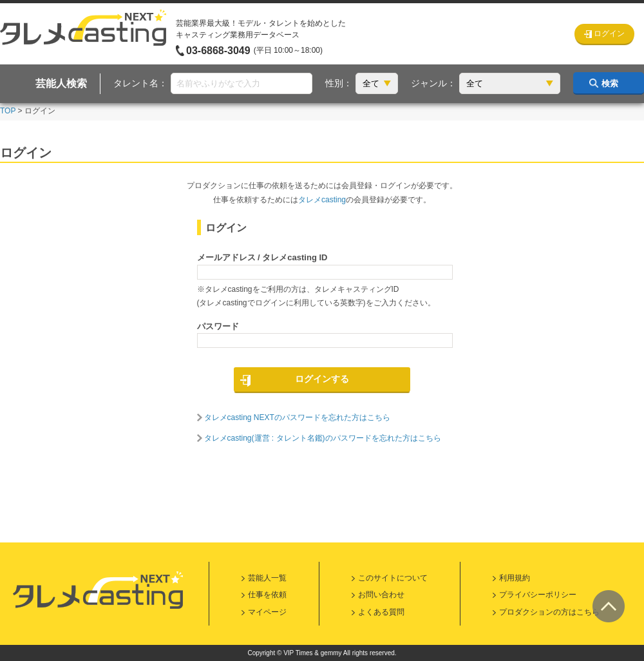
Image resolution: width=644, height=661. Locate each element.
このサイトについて (393, 578)
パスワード (218, 326)
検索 (610, 83)
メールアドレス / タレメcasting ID (262, 257)
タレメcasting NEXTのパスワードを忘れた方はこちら (297, 417)
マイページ (267, 612)
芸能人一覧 (267, 578)
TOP (8, 111)
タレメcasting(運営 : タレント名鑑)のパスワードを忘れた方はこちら (323, 438)
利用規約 (515, 578)
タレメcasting (322, 200)
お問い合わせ (381, 595)
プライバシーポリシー (538, 595)
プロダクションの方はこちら (549, 612)
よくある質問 (381, 612)
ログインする (322, 379)
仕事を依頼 (267, 595)
